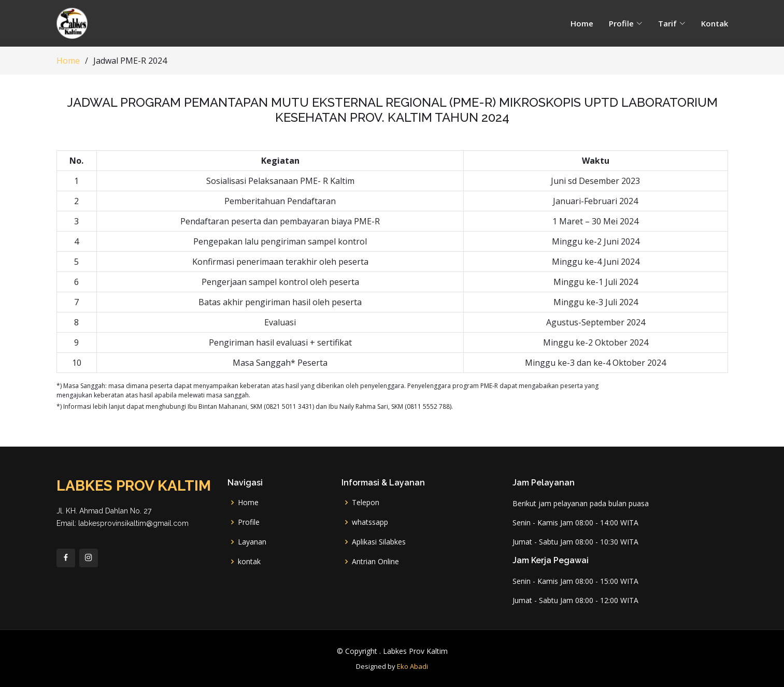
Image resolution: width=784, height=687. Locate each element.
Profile (249, 522)
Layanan (252, 542)
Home (582, 23)
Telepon (366, 503)
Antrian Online (375, 562)
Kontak (715, 23)
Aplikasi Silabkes (379, 542)
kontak (249, 562)
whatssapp (370, 522)
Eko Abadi (412, 666)
